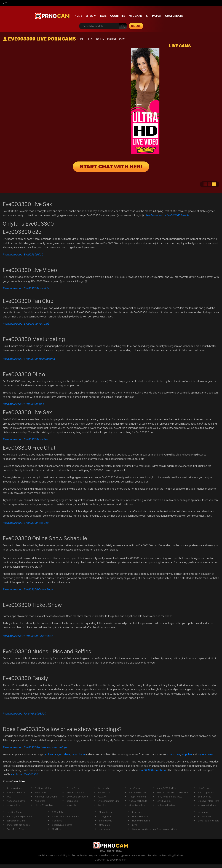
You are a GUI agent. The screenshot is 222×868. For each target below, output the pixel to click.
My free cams (205, 754)
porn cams (72, 801)
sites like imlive (137, 805)
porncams (104, 829)
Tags (103, 16)
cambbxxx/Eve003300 (25, 774)
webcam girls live (16, 801)
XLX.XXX (102, 797)
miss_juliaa (105, 816)
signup (136, 26)
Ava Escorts (104, 792)
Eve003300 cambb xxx (153, 770)
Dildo (23, 404)
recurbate (65, 754)
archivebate (51, 754)
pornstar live (13, 805)
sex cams (203, 812)
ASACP (111, 851)
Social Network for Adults (65, 816)
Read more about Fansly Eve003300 (24, 714)
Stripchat (187, 754)
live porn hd (104, 788)
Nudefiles (40, 801)
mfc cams (136, 16)
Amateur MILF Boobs (46, 797)
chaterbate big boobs (18, 825)
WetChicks (41, 792)
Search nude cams (62, 825)
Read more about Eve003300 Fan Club (26, 324)
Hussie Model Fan (142, 821)
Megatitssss (105, 812)
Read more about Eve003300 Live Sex (168, 215)
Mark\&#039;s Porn (167, 788)
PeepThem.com (137, 797)
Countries (118, 16)
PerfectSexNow (137, 792)
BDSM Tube (58, 812)
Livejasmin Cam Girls (109, 801)
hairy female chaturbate (169, 797)
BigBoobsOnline (44, 788)
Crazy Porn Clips (15, 829)
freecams (57, 821)
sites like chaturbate (209, 821)
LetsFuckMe (135, 788)
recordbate (78, 754)
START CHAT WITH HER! (111, 167)
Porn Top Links (206, 792)
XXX (9, 797)
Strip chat (154, 16)
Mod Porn (57, 829)
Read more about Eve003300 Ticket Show (28, 636)
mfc (5, 3)
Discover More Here (209, 801)
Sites (89, 16)
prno (135, 825)
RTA (103, 851)
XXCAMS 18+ (204, 816)
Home (78, 16)
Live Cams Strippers (77, 797)
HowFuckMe (204, 788)
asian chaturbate (207, 805)
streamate (104, 825)
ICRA (119, 851)
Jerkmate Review (166, 805)
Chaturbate (174, 16)
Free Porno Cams (16, 792)
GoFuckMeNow (140, 816)
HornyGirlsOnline (44, 805)
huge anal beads (138, 801)
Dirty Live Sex (164, 801)
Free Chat (26, 523)
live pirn (102, 805)
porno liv (71, 805)
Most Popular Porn (76, 792)
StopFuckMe (106, 821)
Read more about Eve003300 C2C (23, 254)
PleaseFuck (73, 788)
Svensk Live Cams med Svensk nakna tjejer (155, 829)
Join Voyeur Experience (19, 816)
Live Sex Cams (14, 812)
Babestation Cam (16, 821)
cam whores (205, 797)
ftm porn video (14, 788)
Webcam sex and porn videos (173, 792)
